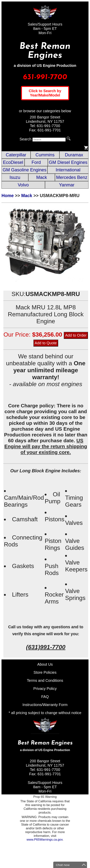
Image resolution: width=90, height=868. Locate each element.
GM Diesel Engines (68, 162)
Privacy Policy (45, 689)
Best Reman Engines (45, 51)
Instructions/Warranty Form (45, 705)
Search (25, 139)
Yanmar (67, 185)
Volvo (23, 185)
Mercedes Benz (72, 177)
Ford (36, 162)
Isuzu (15, 177)
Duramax (74, 155)
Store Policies (45, 672)
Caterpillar (16, 155)
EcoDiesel (13, 162)
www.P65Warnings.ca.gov (45, 840)
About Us (45, 664)
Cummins (45, 155)
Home (8, 196)
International (68, 170)
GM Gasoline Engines (24, 170)
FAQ (45, 697)
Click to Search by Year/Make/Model (45, 93)
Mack (42, 177)
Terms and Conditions (45, 680)
